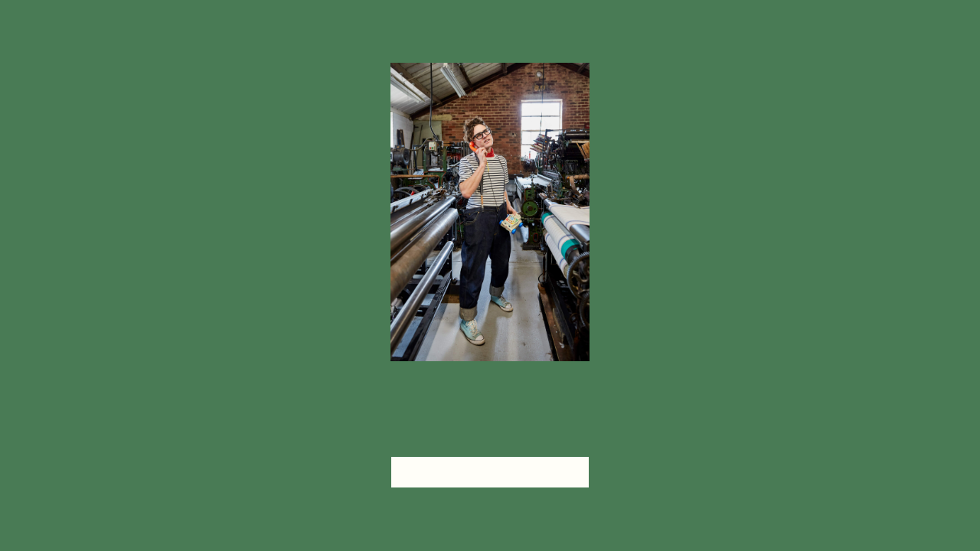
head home (490, 472)
